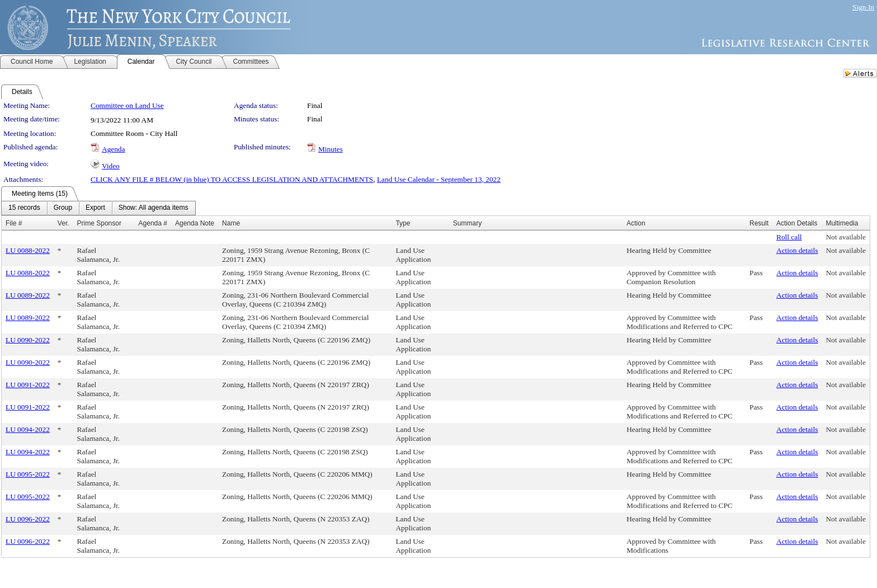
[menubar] (98, 208)
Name (231, 223)
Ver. (63, 223)
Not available (845, 237)
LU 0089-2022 (28, 295)
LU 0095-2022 (28, 474)
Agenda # (153, 223)
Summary (467, 223)
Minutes (331, 149)
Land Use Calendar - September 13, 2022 (439, 179)
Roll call (789, 237)
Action (636, 223)
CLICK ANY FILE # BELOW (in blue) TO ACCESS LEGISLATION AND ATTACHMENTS (232, 179)
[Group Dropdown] (63, 208)
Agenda (113, 149)
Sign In (863, 7)
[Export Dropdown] (95, 208)
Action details (797, 250)
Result (759, 223)
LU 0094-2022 (28, 429)
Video (111, 166)
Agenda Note (195, 223)
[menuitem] (24, 208)
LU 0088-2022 (28, 250)
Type (403, 223)
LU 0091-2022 (28, 385)
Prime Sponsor (99, 223)
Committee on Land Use (127, 105)
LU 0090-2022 (28, 340)
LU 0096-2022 (28, 519)
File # (14, 223)
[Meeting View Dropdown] (154, 208)
